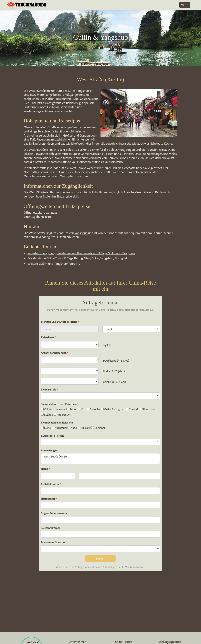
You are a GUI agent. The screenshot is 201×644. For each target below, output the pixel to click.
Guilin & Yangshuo (113, 409)
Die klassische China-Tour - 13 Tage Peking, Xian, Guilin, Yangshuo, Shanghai (77, 258)
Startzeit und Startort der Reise (60, 322)
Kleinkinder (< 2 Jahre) (115, 382)
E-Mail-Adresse (50, 484)
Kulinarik (84, 428)
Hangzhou (148, 409)
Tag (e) (106, 345)
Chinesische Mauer (53, 409)
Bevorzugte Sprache (53, 542)
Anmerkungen (49, 450)
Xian (82, 409)
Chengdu (132, 409)
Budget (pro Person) (53, 436)
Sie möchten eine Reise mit (57, 423)
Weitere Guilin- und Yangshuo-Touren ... (54, 264)
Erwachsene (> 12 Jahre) (116, 361)
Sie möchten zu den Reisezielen (60, 404)
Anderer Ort (62, 415)
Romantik (98, 428)
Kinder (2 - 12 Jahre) (114, 371)
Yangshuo (81, 233)
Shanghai (94, 409)
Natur (72, 428)
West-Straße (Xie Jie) (101, 458)
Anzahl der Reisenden (54, 353)
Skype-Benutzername (54, 513)
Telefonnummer (51, 528)
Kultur (46, 428)
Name (45, 469)
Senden (100, 559)
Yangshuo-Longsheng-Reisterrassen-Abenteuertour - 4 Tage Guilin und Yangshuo (81, 253)
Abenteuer (59, 428)
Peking (72, 409)
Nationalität (48, 499)
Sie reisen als (49, 390)
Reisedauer (48, 337)
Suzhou (47, 415)
